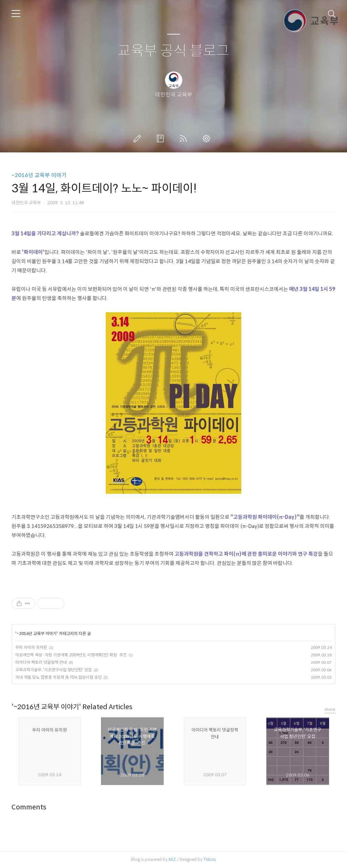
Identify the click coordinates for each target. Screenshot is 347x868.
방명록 (162, 139)
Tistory (210, 859)
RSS (185, 139)
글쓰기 (139, 139)
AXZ (172, 859)
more (330, 709)
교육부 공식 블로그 (173, 51)
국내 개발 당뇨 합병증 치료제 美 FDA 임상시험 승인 (58, 677)
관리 (208, 139)
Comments (29, 807)
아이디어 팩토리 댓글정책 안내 (41, 662)
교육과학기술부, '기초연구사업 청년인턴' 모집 (54, 670)
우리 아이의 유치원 (31, 647)
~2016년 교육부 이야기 (39, 175)
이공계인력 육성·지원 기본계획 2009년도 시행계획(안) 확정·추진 (71, 655)
